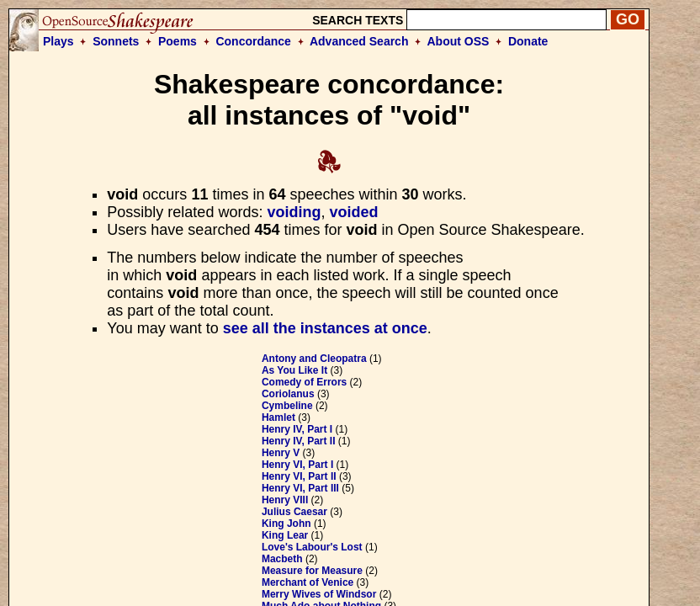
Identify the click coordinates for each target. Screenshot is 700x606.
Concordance (253, 41)
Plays (58, 41)
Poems (178, 41)
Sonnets (116, 41)
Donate (528, 41)
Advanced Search (359, 41)
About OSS (459, 41)
